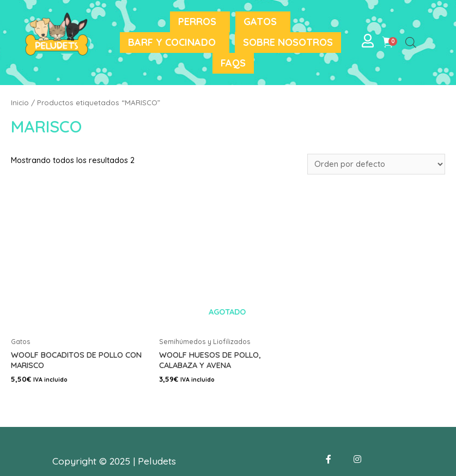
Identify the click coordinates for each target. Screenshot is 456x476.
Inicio (20, 103)
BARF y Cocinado (172, 42)
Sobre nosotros (288, 42)
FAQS (233, 63)
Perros (197, 22)
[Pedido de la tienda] (376, 164)
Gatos (260, 22)
